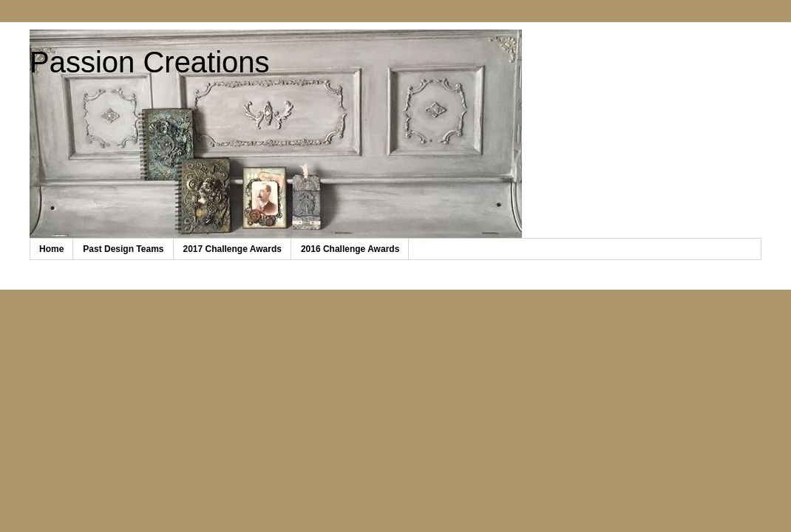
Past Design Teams (123, 249)
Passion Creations (150, 62)
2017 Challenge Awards (232, 249)
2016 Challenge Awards (350, 249)
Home (51, 249)
